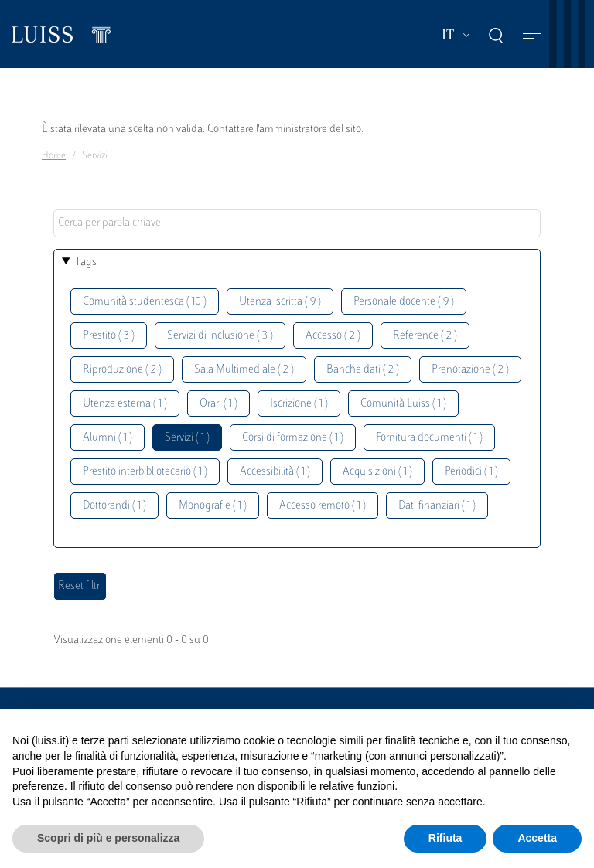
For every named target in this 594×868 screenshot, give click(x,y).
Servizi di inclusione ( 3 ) (220, 336)
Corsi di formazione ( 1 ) (293, 438)
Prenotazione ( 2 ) (470, 370)
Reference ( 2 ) (425, 336)
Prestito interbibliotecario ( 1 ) (145, 472)
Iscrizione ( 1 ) (299, 404)
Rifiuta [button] (445, 838)
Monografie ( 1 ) (213, 506)
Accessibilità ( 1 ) (275, 472)
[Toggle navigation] (532, 34)
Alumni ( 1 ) (108, 438)
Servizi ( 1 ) (187, 438)
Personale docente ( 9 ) (404, 302)
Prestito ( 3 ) (109, 336)
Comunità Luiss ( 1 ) (403, 404)
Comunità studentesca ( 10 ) (145, 302)
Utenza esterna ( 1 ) (125, 404)
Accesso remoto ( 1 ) (323, 506)
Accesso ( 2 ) (333, 336)
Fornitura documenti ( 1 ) (429, 438)
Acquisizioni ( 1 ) (377, 472)
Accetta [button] (537, 838)
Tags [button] (86, 262)
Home (54, 156)
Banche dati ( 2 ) (363, 370)
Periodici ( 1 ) (471, 472)
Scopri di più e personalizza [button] (108, 838)
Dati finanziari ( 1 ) (437, 506)
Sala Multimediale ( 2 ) (244, 370)
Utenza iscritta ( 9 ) (280, 302)
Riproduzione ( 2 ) (122, 370)
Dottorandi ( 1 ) (114, 506)
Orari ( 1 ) (218, 404)
